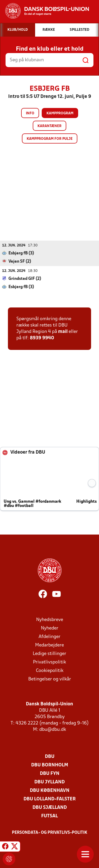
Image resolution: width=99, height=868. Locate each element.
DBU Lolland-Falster (50, 799)
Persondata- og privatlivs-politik (50, 833)
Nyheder (50, 628)
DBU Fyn (50, 774)
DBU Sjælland (50, 808)
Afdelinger (49, 637)
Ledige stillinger (49, 654)
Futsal (49, 816)
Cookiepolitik (50, 671)
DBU (50, 757)
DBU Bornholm (50, 765)
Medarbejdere (49, 645)
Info (30, 113)
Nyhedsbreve (50, 620)
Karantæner (49, 126)
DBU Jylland (49, 782)
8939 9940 (42, 338)
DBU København (50, 791)
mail (63, 332)
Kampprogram (60, 113)
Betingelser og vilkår (50, 679)
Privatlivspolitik (49, 662)
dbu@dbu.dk (53, 730)
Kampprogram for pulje (50, 139)
